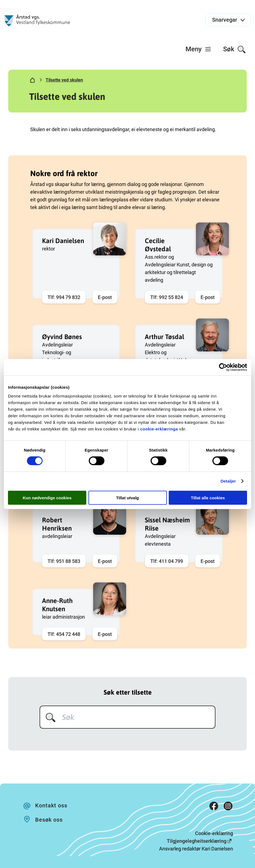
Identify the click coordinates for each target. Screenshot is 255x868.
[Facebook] (214, 807)
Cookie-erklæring (214, 833)
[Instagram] (228, 807)
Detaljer (228, 481)
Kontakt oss (51, 805)
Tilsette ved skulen (64, 80)
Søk (235, 50)
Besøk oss (49, 820)
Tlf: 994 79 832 (64, 297)
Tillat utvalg (127, 498)
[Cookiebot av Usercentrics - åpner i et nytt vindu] (223, 367)
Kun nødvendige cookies (47, 498)
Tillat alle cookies (208, 498)
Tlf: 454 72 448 (64, 634)
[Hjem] (32, 81)
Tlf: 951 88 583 (64, 561)
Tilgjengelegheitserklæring (197, 841)
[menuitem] (199, 49)
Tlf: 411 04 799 (167, 561)
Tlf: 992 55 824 (167, 297)
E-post (105, 297)
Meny (199, 49)
